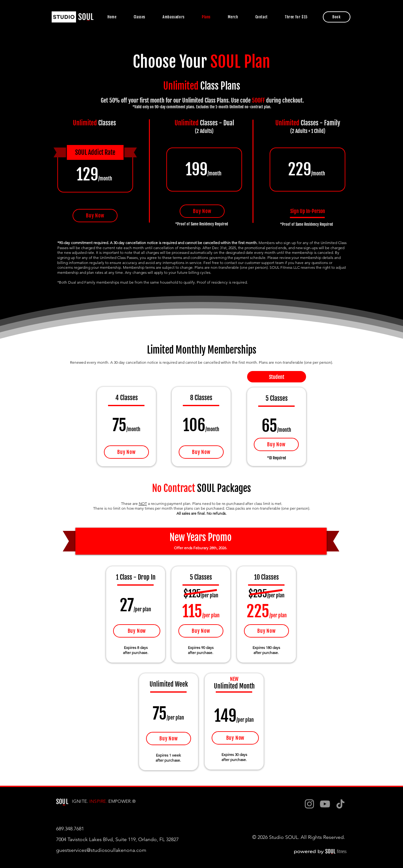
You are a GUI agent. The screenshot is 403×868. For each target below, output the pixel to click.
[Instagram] (309, 804)
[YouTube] (325, 804)
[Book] (337, 17)
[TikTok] (340, 804)
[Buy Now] (95, 216)
